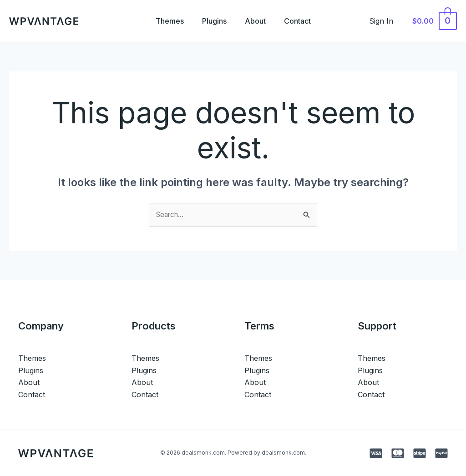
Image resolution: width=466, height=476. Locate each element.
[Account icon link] (386, 21)
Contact (303, 21)
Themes (164, 21)
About (257, 21)
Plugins (213, 21)
